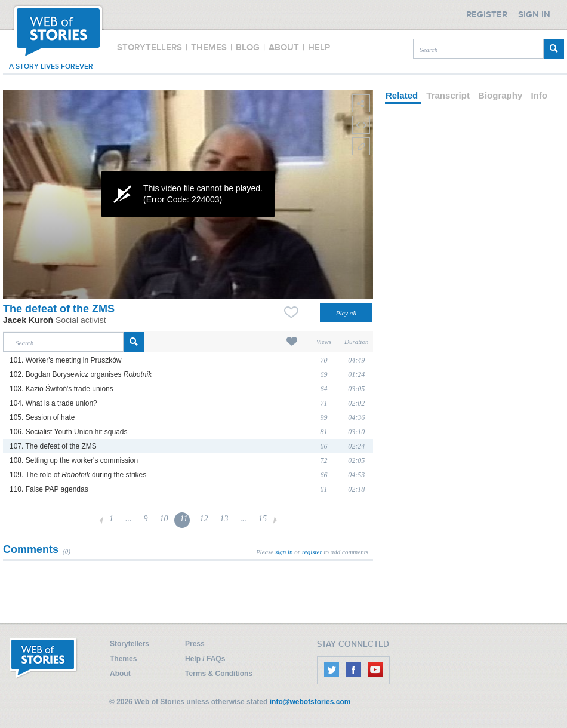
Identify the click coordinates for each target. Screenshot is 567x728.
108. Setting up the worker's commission (74, 460)
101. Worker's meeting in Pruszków (65, 360)
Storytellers (130, 644)
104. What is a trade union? (53, 403)
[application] (188, 194)
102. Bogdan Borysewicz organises (81, 374)
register (312, 552)
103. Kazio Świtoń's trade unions (61, 389)
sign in (284, 552)
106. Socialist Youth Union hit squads (68, 432)
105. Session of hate (42, 417)
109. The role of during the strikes (78, 475)
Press (195, 644)
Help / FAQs (205, 659)
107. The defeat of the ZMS (53, 446)
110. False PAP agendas (49, 489)
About (120, 674)
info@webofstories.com (310, 702)
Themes (123, 659)
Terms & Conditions (219, 674)
